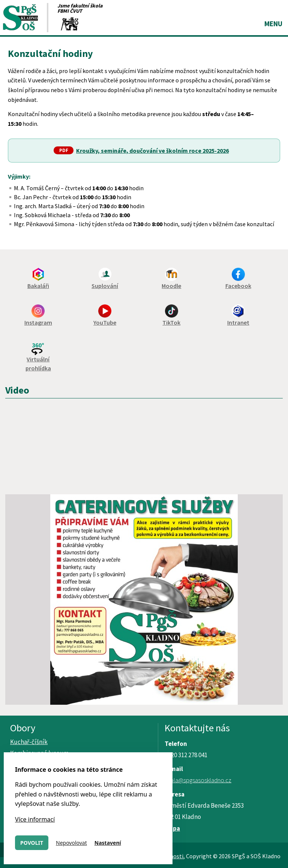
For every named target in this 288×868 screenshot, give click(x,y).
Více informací (35, 819)
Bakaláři (38, 286)
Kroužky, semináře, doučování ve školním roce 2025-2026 (152, 151)
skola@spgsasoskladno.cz (198, 780)
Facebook (238, 286)
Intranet (238, 322)
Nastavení (108, 843)
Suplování (105, 286)
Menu (273, 24)
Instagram (38, 322)
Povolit (32, 843)
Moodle (171, 286)
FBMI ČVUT (70, 11)
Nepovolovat (71, 843)
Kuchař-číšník (29, 742)
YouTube (105, 322)
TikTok (171, 322)
